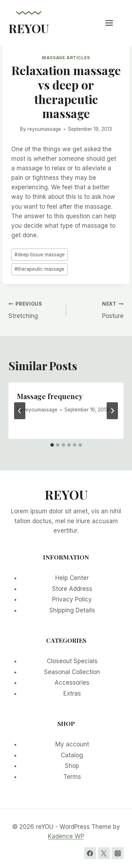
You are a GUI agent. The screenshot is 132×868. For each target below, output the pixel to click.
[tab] (52, 445)
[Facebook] (90, 853)
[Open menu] (113, 23)
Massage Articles (66, 58)
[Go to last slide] (20, 411)
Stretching (34, 309)
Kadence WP (66, 836)
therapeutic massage (39, 269)
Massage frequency (50, 396)
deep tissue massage (40, 255)
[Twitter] (104, 853)
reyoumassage (44, 129)
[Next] (112, 411)
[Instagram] (118, 853)
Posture (98, 309)
